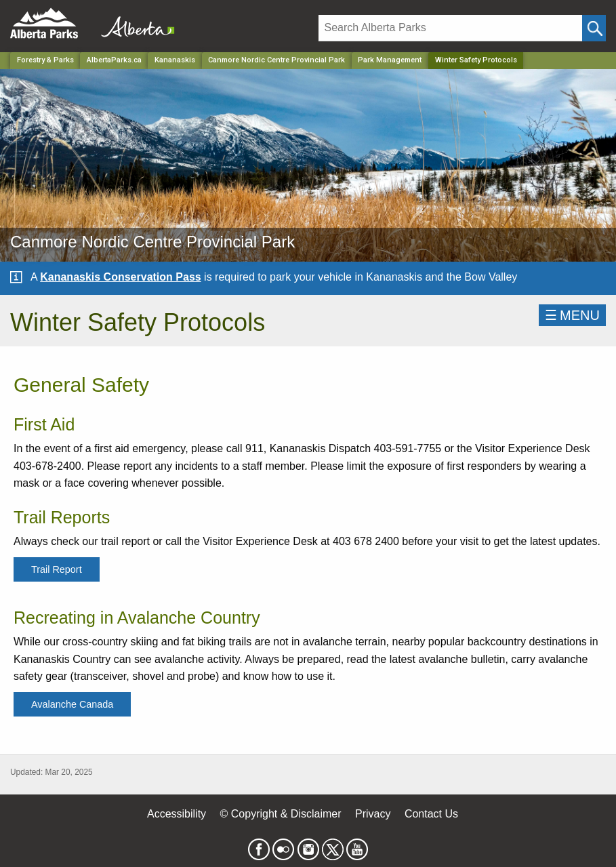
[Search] (450, 28)
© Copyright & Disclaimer (281, 814)
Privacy (373, 814)
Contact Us (431, 814)
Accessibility (177, 814)
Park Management (390, 60)
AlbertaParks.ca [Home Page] (114, 60)
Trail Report (57, 569)
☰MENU (572, 315)
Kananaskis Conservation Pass (120, 277)
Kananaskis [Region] (175, 60)
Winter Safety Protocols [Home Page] (476, 60)
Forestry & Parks (45, 60)
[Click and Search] (594, 28)
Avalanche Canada (72, 704)
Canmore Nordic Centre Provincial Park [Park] (276, 60)
